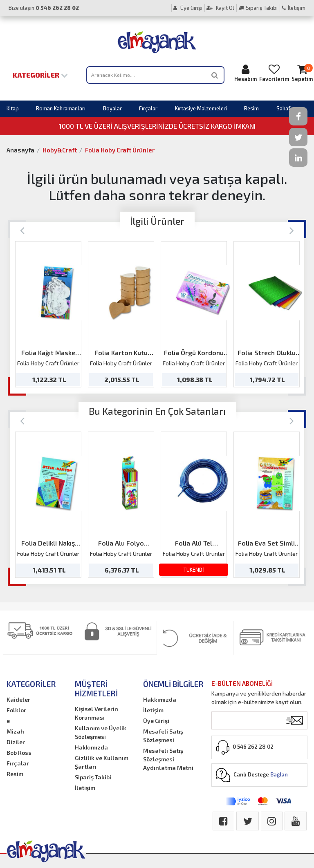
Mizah (15, 731)
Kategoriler (40, 75)
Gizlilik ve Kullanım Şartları (102, 762)
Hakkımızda (91, 747)
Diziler (16, 742)
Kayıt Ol (220, 8)
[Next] (292, 230)
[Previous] (22, 230)
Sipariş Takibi (258, 8)
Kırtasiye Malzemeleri (201, 108)
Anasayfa (20, 150)
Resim (251, 108)
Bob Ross (19, 753)
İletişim (294, 8)
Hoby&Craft (60, 150)
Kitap (13, 108)
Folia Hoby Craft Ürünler (120, 150)
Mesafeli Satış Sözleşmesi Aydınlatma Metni (168, 759)
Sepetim (302, 73)
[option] (48, 314)
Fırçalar (148, 108)
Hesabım (246, 73)
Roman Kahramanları (61, 108)
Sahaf (283, 108)
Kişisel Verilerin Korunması (96, 713)
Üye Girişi (188, 8)
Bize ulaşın (44, 8)
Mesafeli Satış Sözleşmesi (163, 736)
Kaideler (18, 699)
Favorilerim (274, 73)
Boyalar (112, 108)
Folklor (16, 710)
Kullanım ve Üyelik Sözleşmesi (101, 732)
